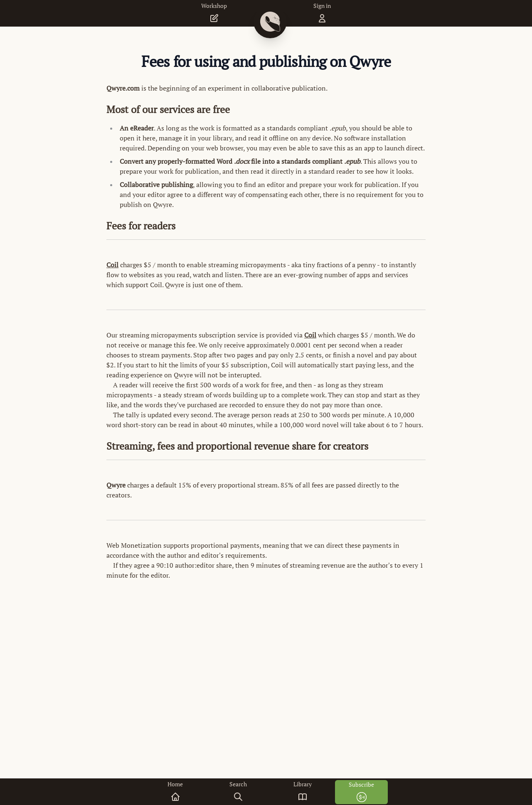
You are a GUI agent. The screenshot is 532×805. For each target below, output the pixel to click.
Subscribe (361, 791)
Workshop (214, 13)
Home (175, 791)
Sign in (322, 13)
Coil (112, 265)
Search (238, 791)
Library (303, 791)
